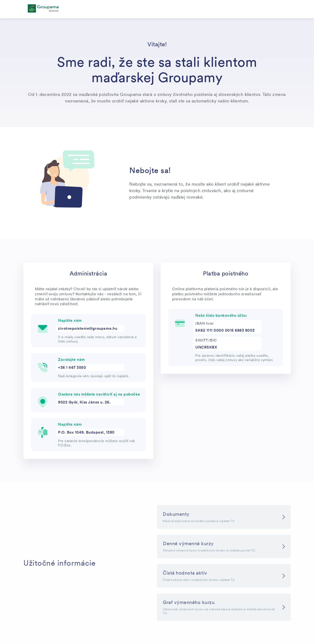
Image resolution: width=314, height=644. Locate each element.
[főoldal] (43, 9)
